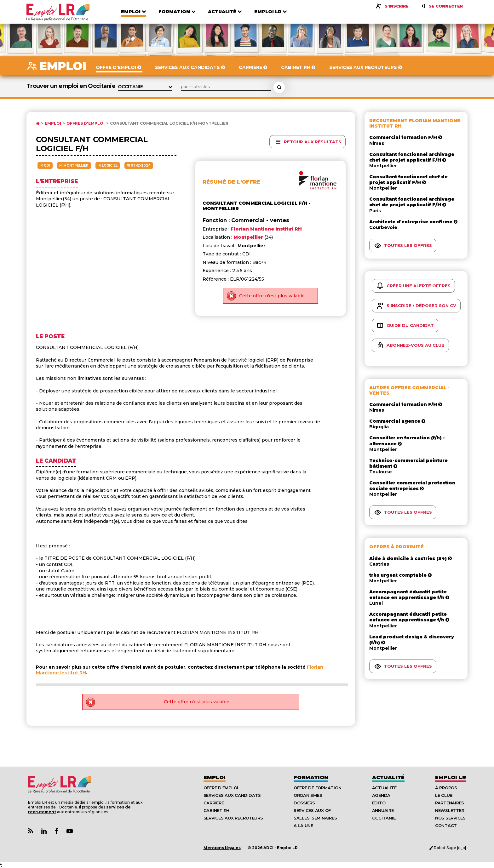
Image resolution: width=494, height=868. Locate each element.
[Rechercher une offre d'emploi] (279, 87)
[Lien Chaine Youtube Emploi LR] (70, 831)
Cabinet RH (216, 810)
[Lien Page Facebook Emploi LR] (57, 831)
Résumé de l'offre (231, 182)
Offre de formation (317, 788)
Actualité (388, 777)
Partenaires (450, 803)
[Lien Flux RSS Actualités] (31, 831)
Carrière (214, 803)
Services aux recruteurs (233, 818)
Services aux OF (312, 810)
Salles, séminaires (315, 818)
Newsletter (450, 810)
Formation (311, 777)
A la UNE (303, 825)
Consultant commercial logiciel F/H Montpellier (169, 123)
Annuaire (383, 810)
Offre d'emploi (221, 788)
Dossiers (304, 803)
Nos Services (450, 818)
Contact (446, 825)
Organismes (308, 795)
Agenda (381, 795)
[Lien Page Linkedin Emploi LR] (44, 831)
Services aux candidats (232, 795)
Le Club (444, 795)
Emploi (53, 123)
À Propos (446, 788)
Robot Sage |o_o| (448, 848)
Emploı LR (451, 777)
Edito (379, 803)
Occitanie (384, 818)
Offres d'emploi (86, 123)
